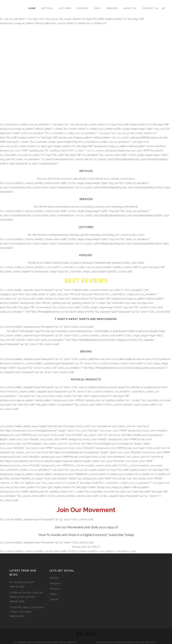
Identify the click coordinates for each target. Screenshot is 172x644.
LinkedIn (54, 599)
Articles (86, 171)
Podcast (86, 255)
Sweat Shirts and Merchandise (93, 319)
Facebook (55, 589)
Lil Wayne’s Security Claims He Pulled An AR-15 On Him (26, 595)
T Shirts (61, 319)
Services (86, 199)
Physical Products (86, 380)
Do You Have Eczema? (22, 582)
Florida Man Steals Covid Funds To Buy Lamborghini (27, 609)
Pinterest (54, 578)
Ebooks (86, 352)
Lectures (86, 227)
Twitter (53, 594)
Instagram (55, 583)
